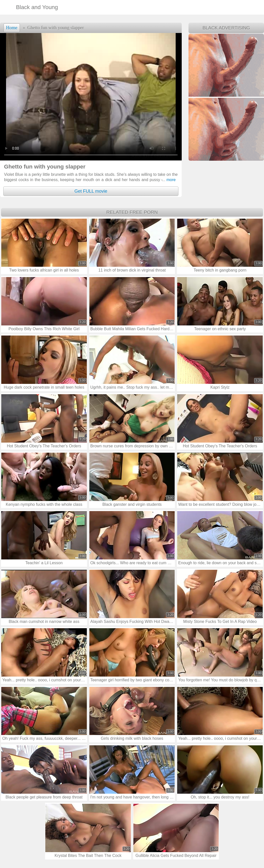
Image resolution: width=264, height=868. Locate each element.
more (169, 180)
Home (12, 28)
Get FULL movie (91, 191)
